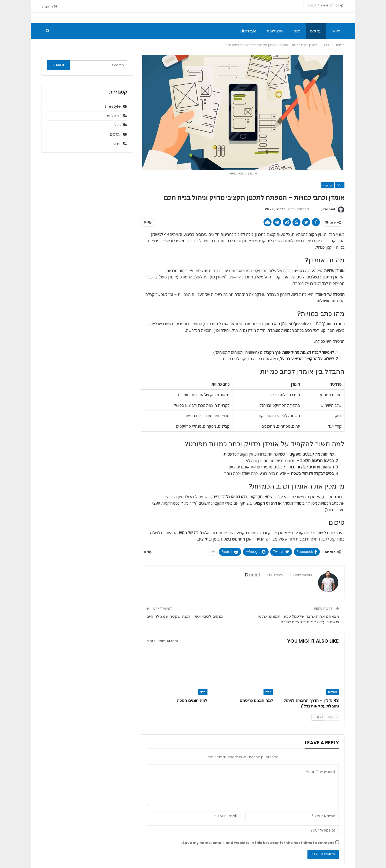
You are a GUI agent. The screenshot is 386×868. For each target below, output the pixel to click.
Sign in (49, 6)
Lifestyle (249, 31)
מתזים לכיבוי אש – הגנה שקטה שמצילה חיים (185, 616)
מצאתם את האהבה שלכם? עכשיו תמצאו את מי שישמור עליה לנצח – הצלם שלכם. (298, 619)
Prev (332, 717)
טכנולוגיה (275, 31)
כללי (340, 185)
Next (318, 717)
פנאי (296, 31)
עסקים (316, 31)
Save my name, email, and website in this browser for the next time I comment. (258, 842)
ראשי (336, 31)
